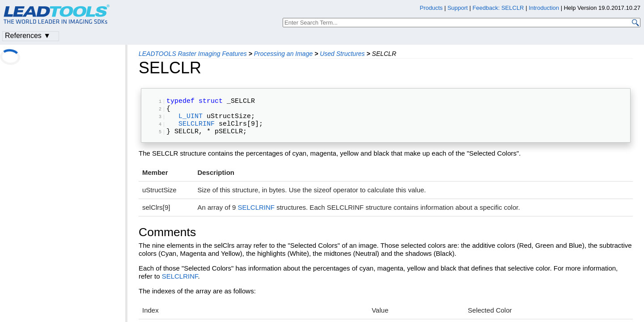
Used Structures (342, 54)
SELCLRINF (197, 130)
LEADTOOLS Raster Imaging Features (193, 54)
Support (458, 8)
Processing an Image (284, 54)
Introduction (544, 8)
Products (431, 8)
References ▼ (28, 36)
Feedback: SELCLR (498, 8)
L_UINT (191, 121)
